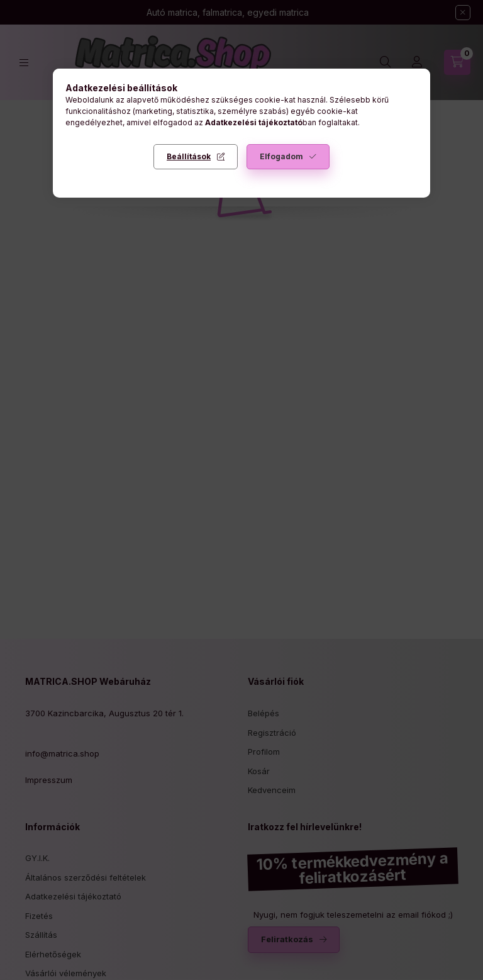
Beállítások (189, 156)
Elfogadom (281, 156)
